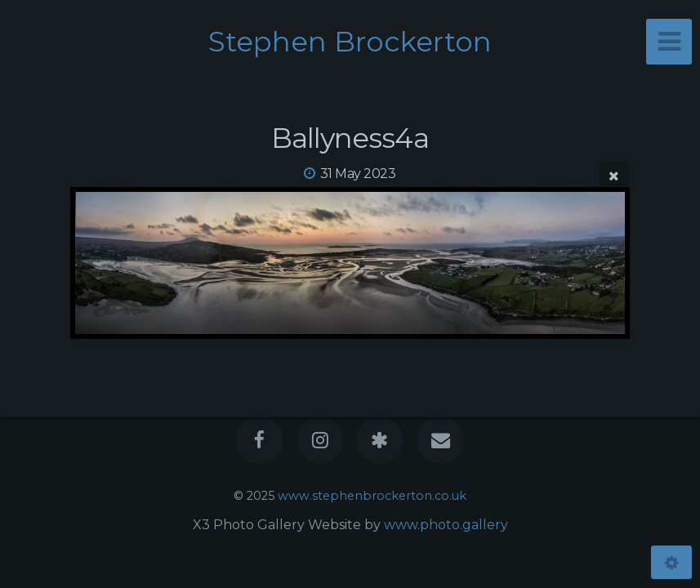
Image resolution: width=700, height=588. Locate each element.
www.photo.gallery (446, 525)
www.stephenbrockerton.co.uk (372, 496)
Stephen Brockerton (350, 42)
